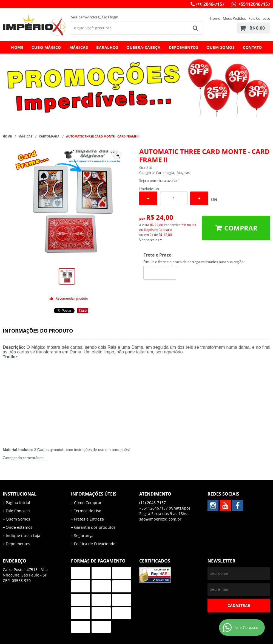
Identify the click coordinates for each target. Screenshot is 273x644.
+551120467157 (254, 4)
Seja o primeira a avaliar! (159, 181)
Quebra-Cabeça (143, 47)
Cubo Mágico (46, 47)
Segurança (84, 535)
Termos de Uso (88, 511)
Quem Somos (221, 47)
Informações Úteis (94, 494)
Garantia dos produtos (95, 527)
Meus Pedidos (234, 18)
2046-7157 (210, 4)
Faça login (110, 17)
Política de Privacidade (95, 544)
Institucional (20, 494)
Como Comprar (88, 503)
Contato (252, 47)
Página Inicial (18, 503)
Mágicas (79, 47)
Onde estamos (19, 527)
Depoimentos (184, 47)
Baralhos (107, 47)
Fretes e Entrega (89, 519)
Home (215, 18)
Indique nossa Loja (23, 535)
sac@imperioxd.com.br (160, 519)
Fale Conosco (259, 18)
